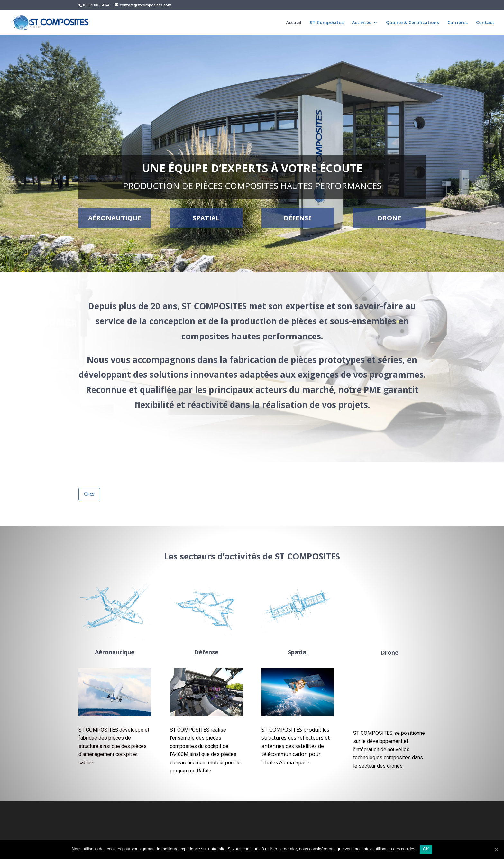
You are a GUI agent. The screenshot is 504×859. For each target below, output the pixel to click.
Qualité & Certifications (412, 23)
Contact (485, 23)
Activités (362, 23)
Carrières (458, 23)
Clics (89, 494)
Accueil (294, 23)
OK (426, 849)
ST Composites (327, 23)
